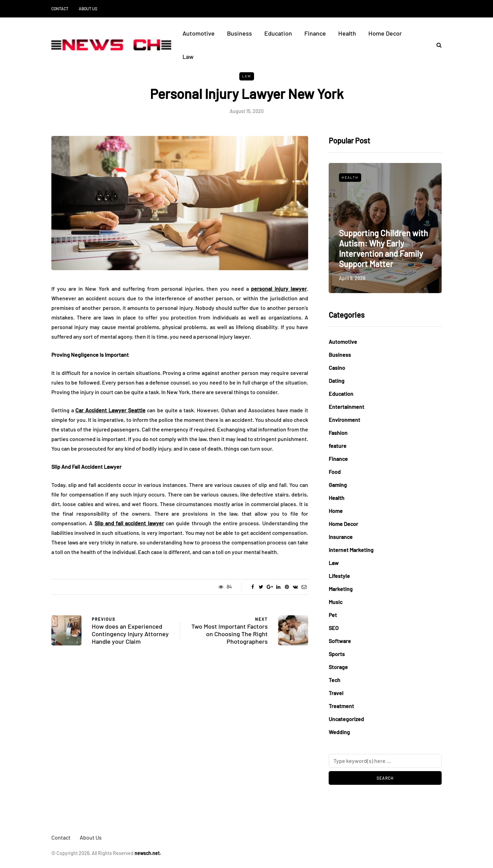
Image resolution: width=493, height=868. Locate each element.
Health (347, 33)
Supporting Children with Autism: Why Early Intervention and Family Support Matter (383, 248)
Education (278, 33)
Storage (338, 667)
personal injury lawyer (279, 288)
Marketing (341, 589)
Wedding (339, 732)
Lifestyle (339, 576)
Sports (337, 654)
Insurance (341, 537)
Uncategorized (346, 719)
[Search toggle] (437, 45)
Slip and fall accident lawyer (129, 523)
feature (338, 446)
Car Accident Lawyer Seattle (110, 410)
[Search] (385, 761)
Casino (337, 368)
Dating (337, 381)
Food (335, 472)
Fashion (338, 433)
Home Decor (385, 33)
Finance (315, 33)
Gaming (338, 485)
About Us (88, 9)
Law (188, 56)
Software (340, 641)
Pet (333, 615)
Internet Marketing (351, 550)
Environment (344, 420)
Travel (336, 693)
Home (336, 511)
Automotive (199, 33)
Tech (334, 680)
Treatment (341, 706)
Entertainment (346, 407)
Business (239, 33)
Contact (60, 9)
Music (336, 602)
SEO (334, 628)
